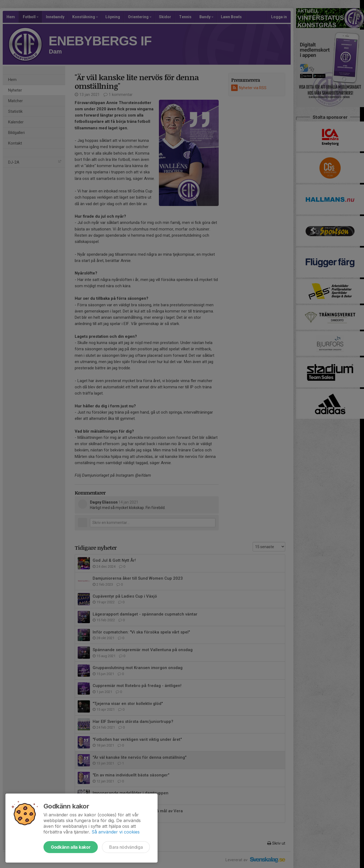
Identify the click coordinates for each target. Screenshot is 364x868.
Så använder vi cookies (116, 832)
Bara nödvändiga (126, 847)
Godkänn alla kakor (71, 847)
